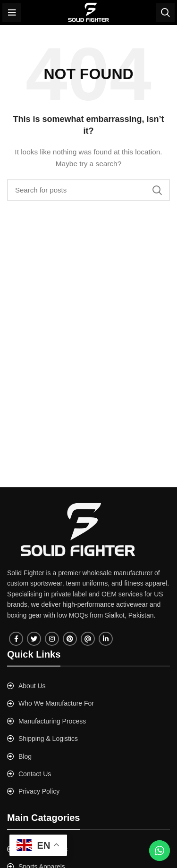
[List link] (88, 686)
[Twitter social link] (34, 639)
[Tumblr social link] (88, 639)
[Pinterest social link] (70, 639)
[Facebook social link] (16, 639)
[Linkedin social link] (106, 639)
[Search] (165, 13)
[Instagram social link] (52, 639)
